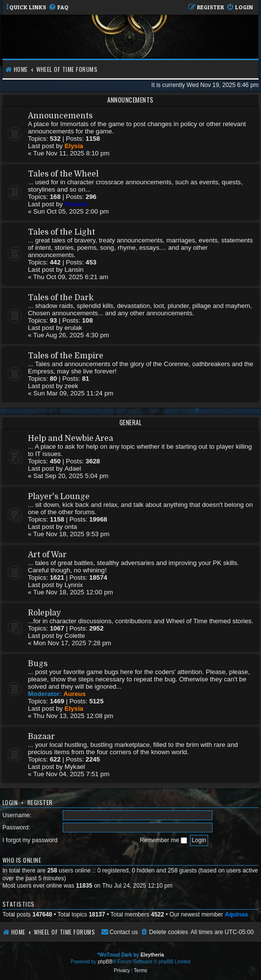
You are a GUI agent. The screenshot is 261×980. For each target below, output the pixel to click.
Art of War (47, 555)
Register (40, 802)
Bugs (38, 664)
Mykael (75, 767)
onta (71, 527)
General (131, 422)
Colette (75, 636)
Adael (73, 468)
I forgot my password (30, 840)
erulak (73, 328)
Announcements (130, 100)
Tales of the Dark (61, 298)
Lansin (74, 270)
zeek (71, 386)
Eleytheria (152, 955)
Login (10, 802)
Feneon (76, 204)
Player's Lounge (59, 497)
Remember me (164, 840)
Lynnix (74, 585)
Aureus (75, 694)
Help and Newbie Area (71, 438)
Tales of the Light (61, 232)
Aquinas (237, 915)
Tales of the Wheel (63, 174)
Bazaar (41, 737)
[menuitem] (59, 8)
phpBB (105, 962)
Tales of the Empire (66, 356)
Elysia (74, 146)
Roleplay (44, 613)
